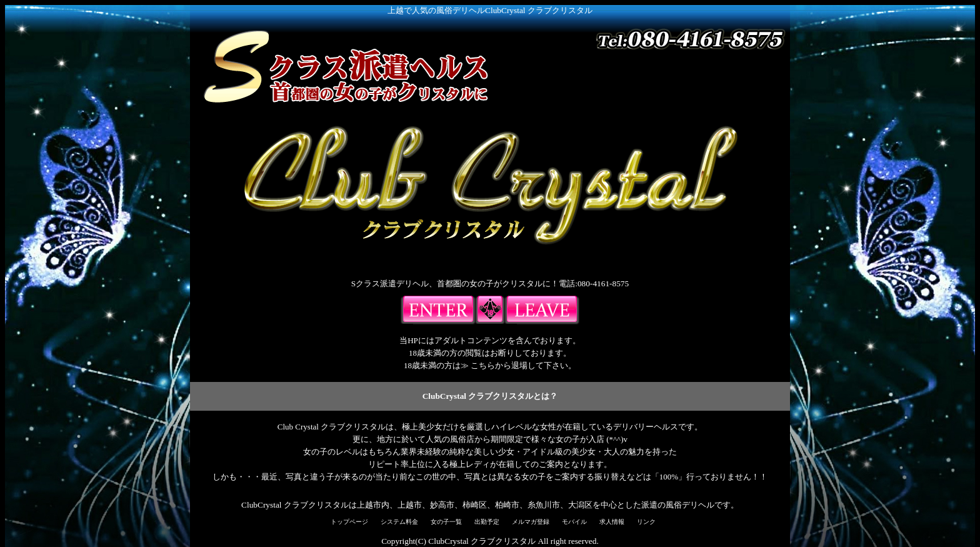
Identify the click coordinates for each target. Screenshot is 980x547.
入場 (438, 310)
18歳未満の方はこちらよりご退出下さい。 (542, 310)
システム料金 (399, 522)
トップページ (349, 522)
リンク (646, 522)
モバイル (574, 522)
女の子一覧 (446, 522)
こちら (483, 365)
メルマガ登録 (531, 522)
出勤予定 (487, 522)
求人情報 (612, 522)
